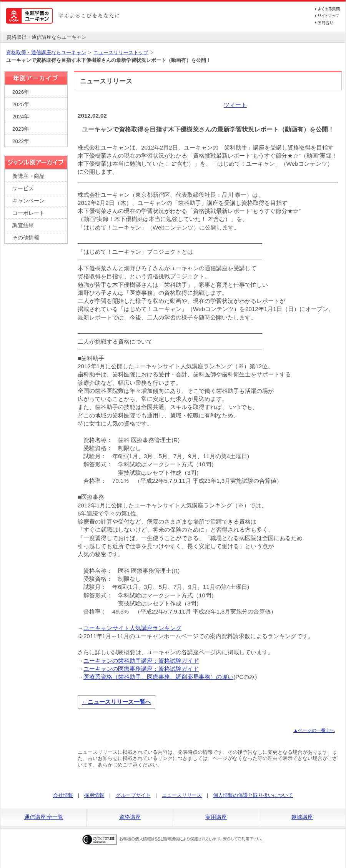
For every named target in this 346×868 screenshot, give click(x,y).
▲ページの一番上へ (314, 730)
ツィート (235, 105)
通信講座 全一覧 (44, 817)
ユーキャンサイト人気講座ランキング (132, 628)
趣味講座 (302, 817)
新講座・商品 (28, 176)
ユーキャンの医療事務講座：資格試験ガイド (141, 669)
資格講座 (130, 817)
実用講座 (216, 817)
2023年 (21, 129)
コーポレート (28, 213)
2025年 (21, 104)
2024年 (21, 117)
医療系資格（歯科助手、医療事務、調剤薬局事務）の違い (158, 677)
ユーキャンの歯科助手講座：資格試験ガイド (141, 661)
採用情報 (94, 795)
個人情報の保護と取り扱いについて (253, 795)
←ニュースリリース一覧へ (116, 702)
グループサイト (133, 795)
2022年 (21, 141)
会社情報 (63, 795)
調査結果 (23, 225)
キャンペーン (28, 201)
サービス (23, 189)
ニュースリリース (182, 795)
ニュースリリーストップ (121, 52)
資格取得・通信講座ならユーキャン (46, 52)
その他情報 (26, 238)
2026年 (21, 92)
